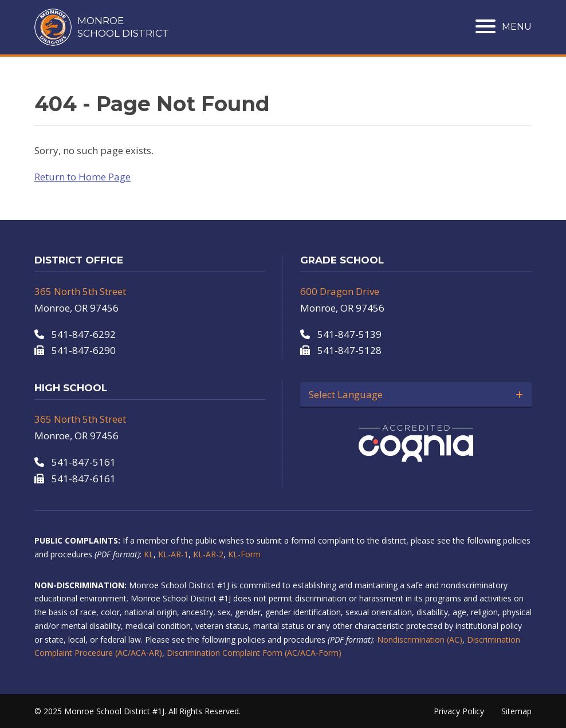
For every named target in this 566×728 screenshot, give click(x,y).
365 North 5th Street (80, 291)
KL (149, 554)
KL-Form (244, 554)
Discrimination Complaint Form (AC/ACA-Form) (254, 653)
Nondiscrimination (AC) (420, 640)
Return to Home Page (82, 177)
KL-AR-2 (208, 554)
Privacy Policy (459, 711)
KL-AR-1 (173, 554)
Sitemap (516, 711)
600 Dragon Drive (340, 291)
